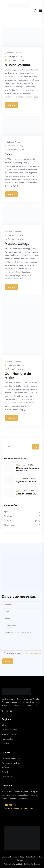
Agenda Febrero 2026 (27, 494)
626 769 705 (10, 805)
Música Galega (17, 244)
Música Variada (17, 65)
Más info (11, 105)
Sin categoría (10, 525)
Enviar (8, 661)
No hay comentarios (16, 60)
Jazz (8, 154)
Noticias (8, 521)
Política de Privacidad (32, 653)
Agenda (7, 512)
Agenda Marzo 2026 (26, 482)
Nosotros (8, 516)
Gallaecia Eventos (14, 53)
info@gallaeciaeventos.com (21, 808)
